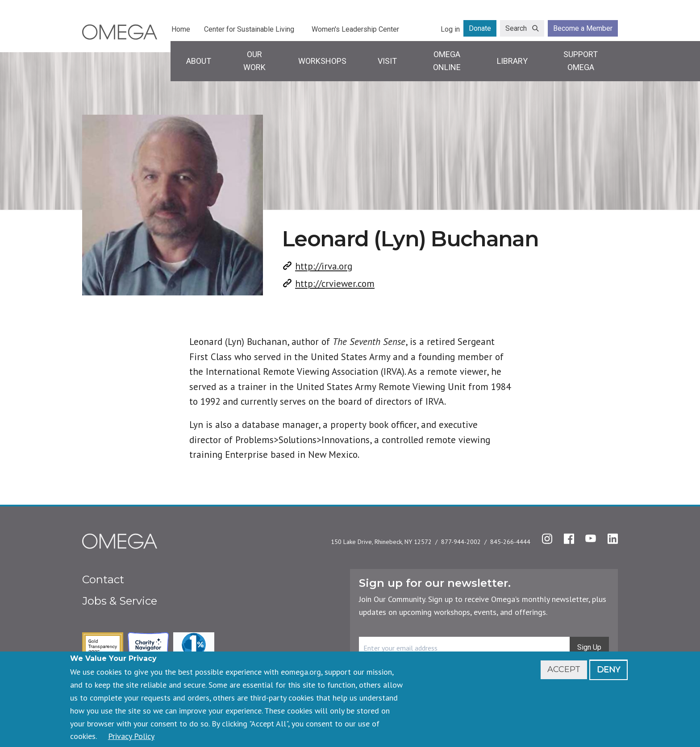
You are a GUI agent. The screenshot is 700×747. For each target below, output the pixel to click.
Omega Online (447, 61)
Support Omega (581, 61)
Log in (450, 29)
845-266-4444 (510, 542)
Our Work (254, 61)
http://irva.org (324, 266)
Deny (608, 669)
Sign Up (589, 647)
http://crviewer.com (335, 284)
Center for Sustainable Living (249, 29)
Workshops (322, 61)
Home (181, 29)
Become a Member (583, 28)
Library (512, 61)
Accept (564, 669)
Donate (480, 28)
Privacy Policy (131, 736)
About (199, 61)
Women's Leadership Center (355, 29)
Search (516, 28)
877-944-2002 (461, 542)
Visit (387, 61)
